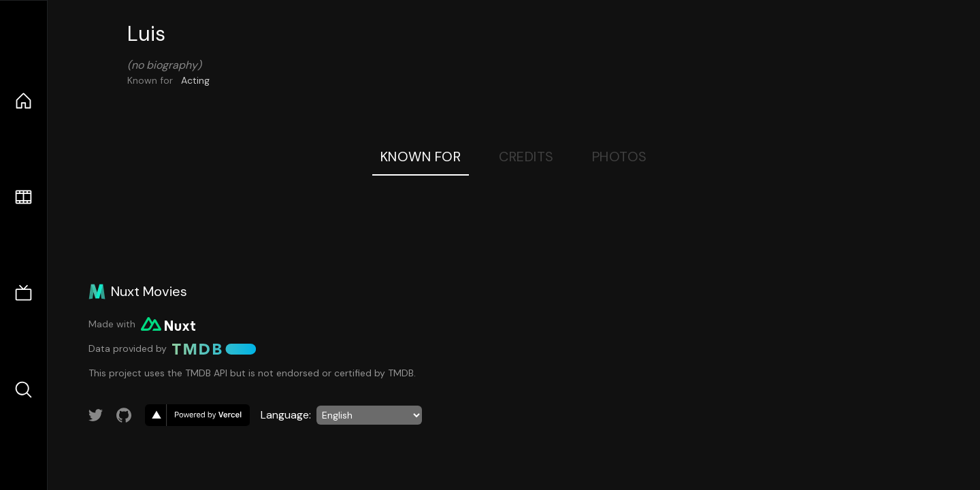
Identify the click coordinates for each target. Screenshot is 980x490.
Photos (620, 157)
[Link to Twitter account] (96, 415)
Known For (421, 157)
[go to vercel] (197, 415)
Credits (526, 157)
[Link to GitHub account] (124, 415)
